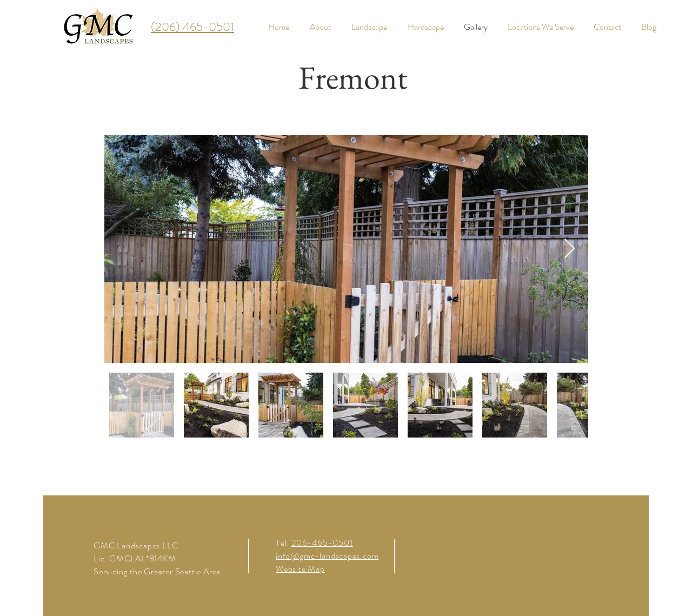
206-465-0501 (322, 543)
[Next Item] (570, 249)
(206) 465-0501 (192, 27)
